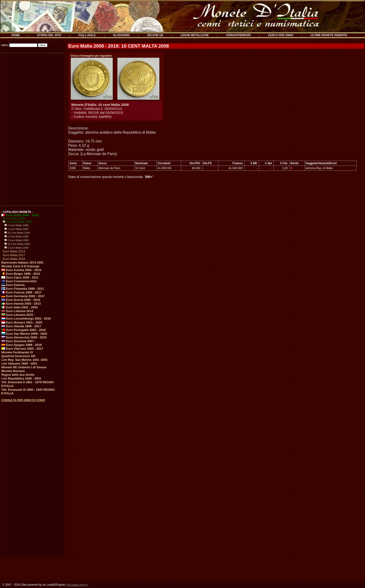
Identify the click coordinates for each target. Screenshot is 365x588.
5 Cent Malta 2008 (16, 248)
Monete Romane (13, 371)
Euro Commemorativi (19, 281)
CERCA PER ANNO (281, 35)
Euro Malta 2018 (14, 259)
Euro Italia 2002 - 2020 (19, 307)
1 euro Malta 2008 (16, 229)
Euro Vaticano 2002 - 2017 (22, 349)
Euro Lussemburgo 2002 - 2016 (26, 318)
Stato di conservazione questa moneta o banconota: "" (111, 177)
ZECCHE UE (155, 35)
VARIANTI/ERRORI (238, 35)
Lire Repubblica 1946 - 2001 (21, 378)
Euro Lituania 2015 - (18, 315)
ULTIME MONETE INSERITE (329, 35)
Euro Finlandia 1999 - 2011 (23, 289)
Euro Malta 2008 (14, 218)
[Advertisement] (32, 128)
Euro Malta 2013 (14, 251)
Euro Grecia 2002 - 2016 (21, 300)
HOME (16, 35)
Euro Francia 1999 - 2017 (21, 292)
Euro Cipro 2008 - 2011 (20, 277)
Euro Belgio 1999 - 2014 (21, 274)
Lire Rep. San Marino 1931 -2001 (25, 360)
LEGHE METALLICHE (195, 35)
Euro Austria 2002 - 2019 (21, 270)
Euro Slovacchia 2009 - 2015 (24, 337)
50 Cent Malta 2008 (17, 244)
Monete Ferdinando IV (17, 352)
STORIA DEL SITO (49, 35)
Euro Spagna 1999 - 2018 (22, 345)
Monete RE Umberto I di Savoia (24, 367)
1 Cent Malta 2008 (16, 225)
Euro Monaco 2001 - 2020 (22, 322)
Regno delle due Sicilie (18, 375)
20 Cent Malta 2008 (17, 233)
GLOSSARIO (121, 35)
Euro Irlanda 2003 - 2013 (21, 304)
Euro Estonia (13, 285)
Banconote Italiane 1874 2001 (23, 263)
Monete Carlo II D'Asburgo (20, 266)
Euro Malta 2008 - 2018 (20, 215)
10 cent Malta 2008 (17, 222)
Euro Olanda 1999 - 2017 (21, 326)
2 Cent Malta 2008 (16, 237)
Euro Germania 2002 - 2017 (23, 296)
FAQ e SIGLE (87, 35)
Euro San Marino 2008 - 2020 (24, 334)
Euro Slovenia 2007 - (19, 341)
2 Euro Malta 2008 (16, 240)
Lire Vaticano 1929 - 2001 (19, 364)
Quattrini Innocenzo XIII (18, 356)
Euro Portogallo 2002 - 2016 (24, 330)
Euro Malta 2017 (14, 255)
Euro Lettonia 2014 (17, 311)
